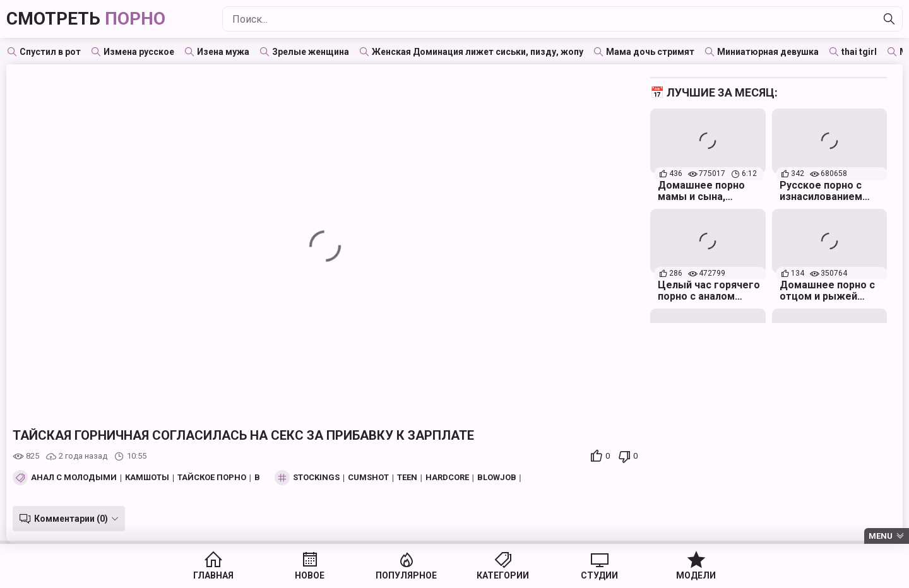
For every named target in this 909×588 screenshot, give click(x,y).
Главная (213, 575)
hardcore (447, 478)
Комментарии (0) (71, 519)
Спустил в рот (50, 52)
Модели (696, 575)
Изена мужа (223, 52)
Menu (881, 536)
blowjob (497, 478)
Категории (503, 575)
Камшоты (147, 478)
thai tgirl (859, 52)
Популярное (406, 575)
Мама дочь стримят (650, 52)
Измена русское (139, 52)
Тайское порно (212, 478)
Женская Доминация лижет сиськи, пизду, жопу (478, 52)
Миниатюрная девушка (768, 52)
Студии (599, 575)
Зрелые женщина (311, 52)
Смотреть (86, 19)
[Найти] (889, 19)
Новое (310, 575)
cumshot (368, 478)
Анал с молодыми (74, 478)
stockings (316, 478)
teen (407, 478)
